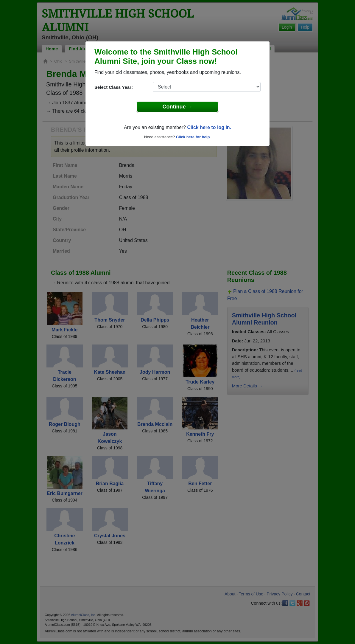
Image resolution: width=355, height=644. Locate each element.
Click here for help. (193, 137)
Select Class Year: (114, 87)
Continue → (178, 107)
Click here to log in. (209, 127)
